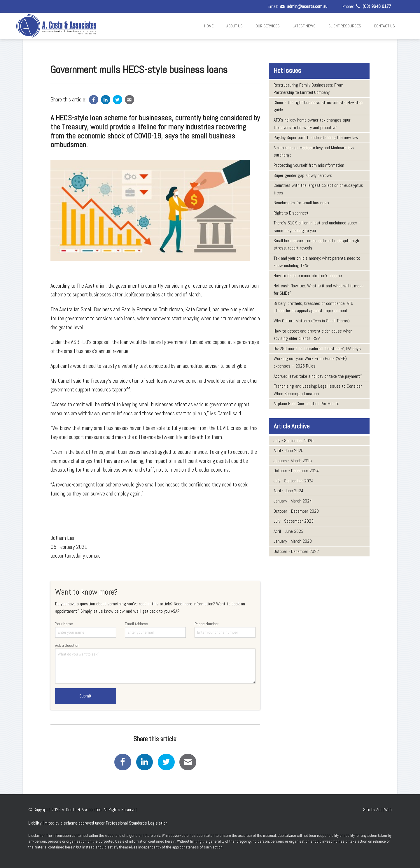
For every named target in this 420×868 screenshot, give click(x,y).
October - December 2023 (296, 511)
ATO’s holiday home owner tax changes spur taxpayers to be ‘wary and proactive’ (312, 124)
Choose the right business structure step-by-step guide (318, 106)
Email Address (155, 629)
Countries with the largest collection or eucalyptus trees (318, 189)
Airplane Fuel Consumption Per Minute (306, 404)
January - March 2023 (293, 541)
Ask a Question (155, 663)
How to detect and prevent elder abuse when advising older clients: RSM (313, 335)
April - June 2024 (288, 491)
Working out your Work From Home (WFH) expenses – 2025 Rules (310, 362)
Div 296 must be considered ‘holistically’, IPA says (317, 348)
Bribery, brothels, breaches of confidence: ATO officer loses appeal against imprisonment (313, 307)
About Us (235, 26)
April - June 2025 (288, 450)
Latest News (304, 26)
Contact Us (384, 26)
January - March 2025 (293, 461)
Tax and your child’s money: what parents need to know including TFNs (317, 262)
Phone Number (225, 629)
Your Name (86, 629)
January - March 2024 (293, 501)
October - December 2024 (296, 471)
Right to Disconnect (291, 213)
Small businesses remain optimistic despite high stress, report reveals (316, 244)
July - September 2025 (294, 441)
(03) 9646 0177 (373, 6)
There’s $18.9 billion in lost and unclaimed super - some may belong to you (317, 227)
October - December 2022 (296, 551)
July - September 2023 (294, 521)
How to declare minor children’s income (308, 276)
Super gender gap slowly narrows (303, 175)
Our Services (268, 26)
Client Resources (345, 26)
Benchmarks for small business (301, 203)
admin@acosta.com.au (303, 6)
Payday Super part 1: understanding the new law (316, 137)
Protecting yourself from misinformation (309, 165)
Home (209, 26)
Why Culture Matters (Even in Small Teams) (312, 321)
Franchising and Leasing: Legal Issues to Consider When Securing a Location (318, 390)
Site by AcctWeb (377, 810)
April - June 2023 (288, 531)
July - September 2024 (294, 481)
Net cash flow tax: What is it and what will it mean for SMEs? (318, 290)
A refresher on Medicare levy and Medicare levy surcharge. (314, 151)
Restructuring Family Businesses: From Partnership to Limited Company (308, 89)
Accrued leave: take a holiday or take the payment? (318, 376)
